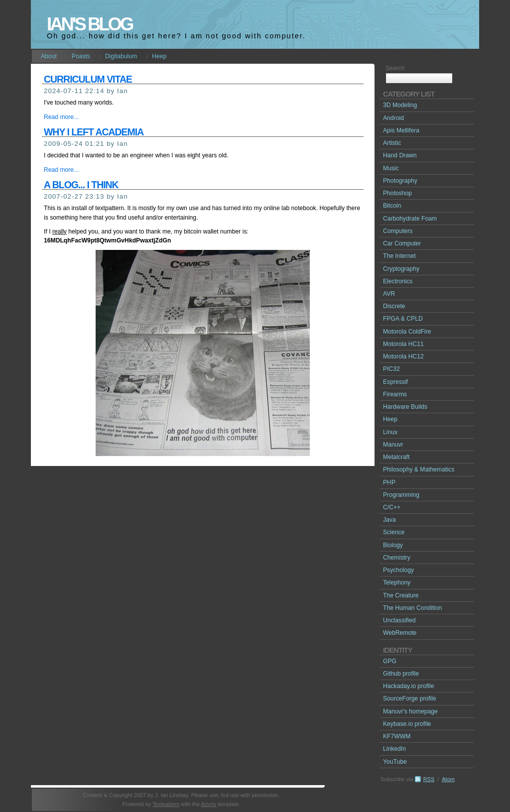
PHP (389, 482)
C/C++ (392, 507)
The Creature (401, 595)
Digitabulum (121, 56)
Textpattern (166, 804)
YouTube (395, 762)
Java (389, 520)
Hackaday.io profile (408, 686)
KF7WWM (397, 736)
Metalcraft (396, 457)
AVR (389, 294)
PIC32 (391, 369)
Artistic (392, 143)
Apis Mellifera (401, 130)
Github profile (401, 674)
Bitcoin (392, 206)
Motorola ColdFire (407, 332)
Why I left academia (94, 132)
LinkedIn (394, 749)
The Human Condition (412, 608)
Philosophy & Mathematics (419, 469)
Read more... (61, 117)
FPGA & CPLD (403, 319)
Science (394, 532)
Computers (398, 231)
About (49, 56)
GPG (390, 661)
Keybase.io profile (407, 724)
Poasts (81, 56)
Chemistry (397, 558)
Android (393, 118)
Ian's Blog (89, 24)
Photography (400, 181)
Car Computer (402, 243)
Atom (448, 779)
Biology (393, 545)
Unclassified (399, 620)
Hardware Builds (405, 407)
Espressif (395, 382)
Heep (159, 56)
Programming (401, 495)
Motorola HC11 (403, 344)
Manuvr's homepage (410, 711)
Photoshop (397, 193)
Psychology (398, 570)
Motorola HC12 (403, 356)
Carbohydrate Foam (410, 219)
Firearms (395, 394)
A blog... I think (81, 185)
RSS (429, 779)
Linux (390, 432)
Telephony (397, 582)
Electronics (398, 281)
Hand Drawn (400, 155)
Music (391, 168)
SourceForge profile (410, 698)
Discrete (394, 306)
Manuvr (393, 445)
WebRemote (400, 633)
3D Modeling (400, 105)
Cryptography (401, 269)
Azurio (208, 804)
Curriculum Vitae (88, 79)
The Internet (399, 256)
